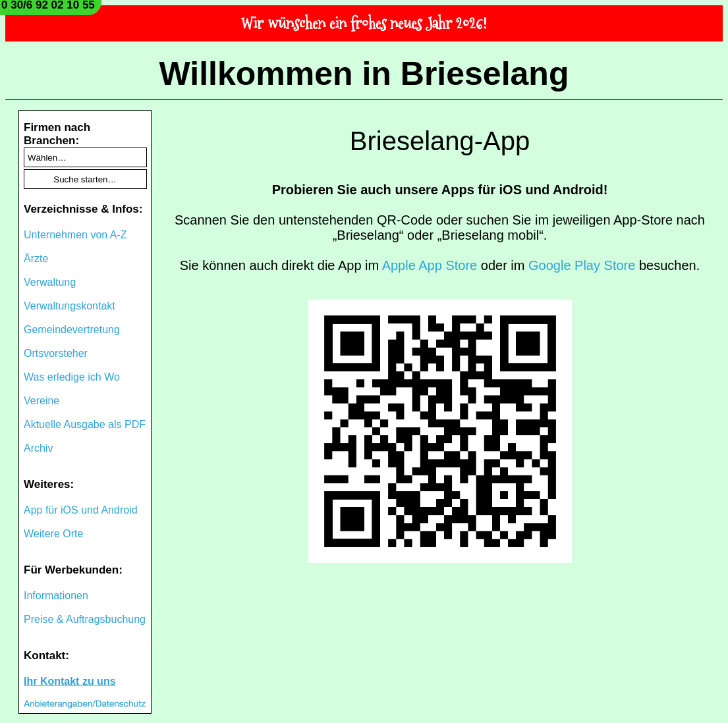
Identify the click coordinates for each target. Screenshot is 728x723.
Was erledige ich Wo (72, 377)
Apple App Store (430, 265)
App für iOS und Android (81, 510)
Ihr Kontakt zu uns (70, 681)
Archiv (38, 448)
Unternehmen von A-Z (75, 235)
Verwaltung (50, 282)
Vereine (42, 401)
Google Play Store (582, 265)
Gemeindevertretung (72, 330)
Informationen (56, 596)
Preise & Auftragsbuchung (85, 619)
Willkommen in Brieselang (364, 74)
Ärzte (36, 258)
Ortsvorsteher (56, 353)
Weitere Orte (53, 534)
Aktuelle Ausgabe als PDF (85, 424)
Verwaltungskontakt (70, 306)
